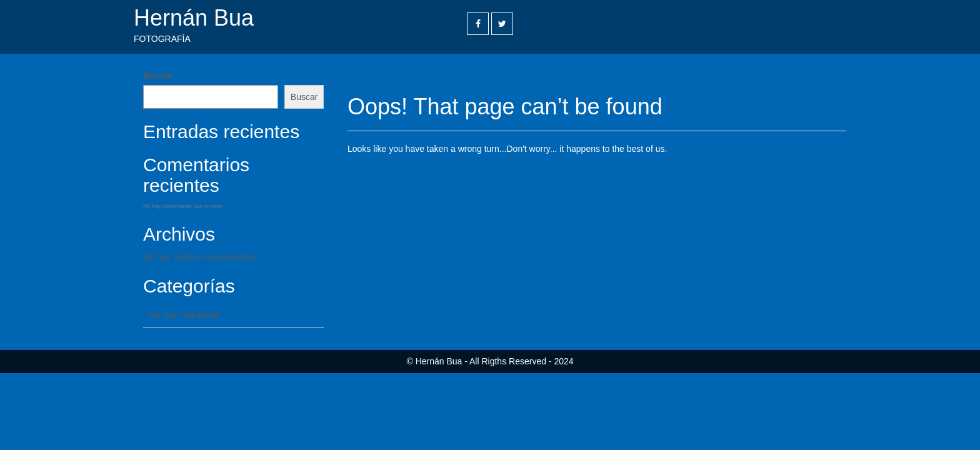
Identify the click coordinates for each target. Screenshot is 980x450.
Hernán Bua (194, 18)
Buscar (158, 76)
